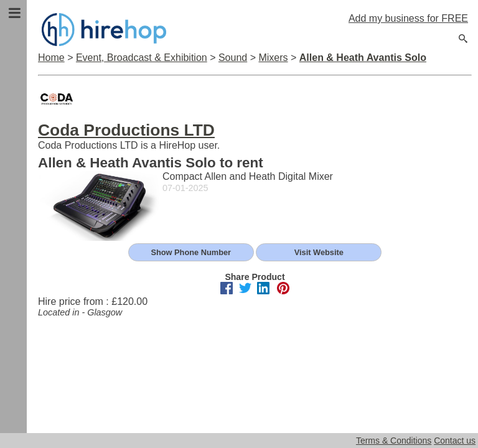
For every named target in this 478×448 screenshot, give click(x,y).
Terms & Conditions (394, 441)
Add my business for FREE (408, 18)
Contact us (455, 441)
